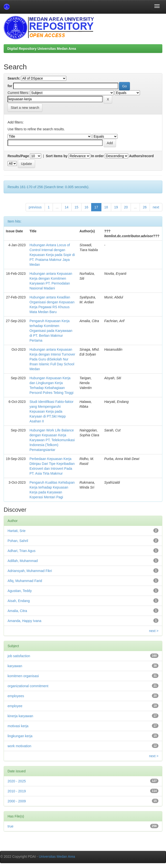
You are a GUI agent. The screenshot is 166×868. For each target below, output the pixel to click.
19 (116, 207)
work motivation (19, 746)
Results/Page (18, 156)
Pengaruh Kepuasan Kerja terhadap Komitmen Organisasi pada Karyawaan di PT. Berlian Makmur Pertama (51, 331)
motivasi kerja (18, 726)
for (10, 86)
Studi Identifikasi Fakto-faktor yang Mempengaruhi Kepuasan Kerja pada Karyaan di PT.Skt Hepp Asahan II (52, 411)
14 (67, 207)
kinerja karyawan (20, 716)
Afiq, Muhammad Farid (25, 581)
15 (77, 207)
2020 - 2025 (17, 781)
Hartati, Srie (17, 531)
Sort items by (57, 156)
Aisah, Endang (19, 601)
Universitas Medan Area (57, 857)
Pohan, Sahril (18, 541)
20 (126, 207)
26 (145, 207)
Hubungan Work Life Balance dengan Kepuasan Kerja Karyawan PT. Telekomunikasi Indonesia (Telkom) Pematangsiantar (52, 440)
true (10, 826)
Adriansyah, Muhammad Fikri (30, 571)
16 (86, 207)
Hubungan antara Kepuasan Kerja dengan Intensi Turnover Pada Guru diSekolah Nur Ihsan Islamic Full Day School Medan (52, 359)
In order (98, 156)
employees (16, 696)
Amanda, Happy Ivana (24, 621)
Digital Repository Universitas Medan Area (42, 49)
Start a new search (25, 108)
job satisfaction (19, 656)
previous (35, 207)
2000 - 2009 (17, 801)
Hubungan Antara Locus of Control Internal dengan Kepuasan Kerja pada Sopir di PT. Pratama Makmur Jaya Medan (52, 255)
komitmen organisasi (23, 676)
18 (106, 207)
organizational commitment (28, 686)
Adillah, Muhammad (23, 561)
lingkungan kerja (20, 736)
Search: (14, 78)
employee (15, 706)
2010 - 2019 (17, 791)
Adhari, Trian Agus (21, 551)
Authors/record (141, 156)
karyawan (15, 666)
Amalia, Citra (17, 611)
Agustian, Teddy (20, 591)
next (156, 207)
